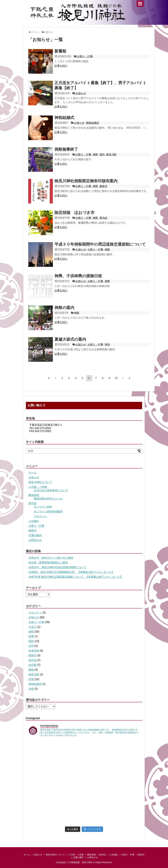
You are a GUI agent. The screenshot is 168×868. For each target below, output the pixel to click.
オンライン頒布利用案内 (48, 512)
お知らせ (81, 93)
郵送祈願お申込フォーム (48, 499)
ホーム (32, 473)
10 (116, 378)
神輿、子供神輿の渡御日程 (78, 276)
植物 (31, 670)
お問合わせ (35, 540)
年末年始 (34, 651)
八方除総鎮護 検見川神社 (80, 862)
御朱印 (103, 186)
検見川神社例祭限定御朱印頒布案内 (86, 181)
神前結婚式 (64, 118)
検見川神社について (40, 482)
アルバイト (35, 613)
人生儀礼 (34, 521)
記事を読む (61, 66)
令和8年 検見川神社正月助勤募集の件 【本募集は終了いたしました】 (71, 572)
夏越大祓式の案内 (70, 339)
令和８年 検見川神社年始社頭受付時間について (57, 567)
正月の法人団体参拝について (51, 490)
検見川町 (111, 154)
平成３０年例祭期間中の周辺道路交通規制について (100, 244)
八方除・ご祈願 (38, 487)
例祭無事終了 (66, 149)
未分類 (32, 665)
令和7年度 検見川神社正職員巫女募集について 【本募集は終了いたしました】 (76, 577)
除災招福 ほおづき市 (74, 213)
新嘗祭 (60, 51)
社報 (31, 679)
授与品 (103, 218)
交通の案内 (35, 535)
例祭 (95, 154)
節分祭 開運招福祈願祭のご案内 (48, 563)
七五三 (32, 627)
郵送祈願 (34, 495)
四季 (31, 636)
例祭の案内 (64, 308)
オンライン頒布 (43, 507)
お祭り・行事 (85, 56)
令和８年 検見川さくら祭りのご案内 (51, 558)
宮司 (31, 646)
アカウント (40, 516)
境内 (102, 154)
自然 (31, 689)
